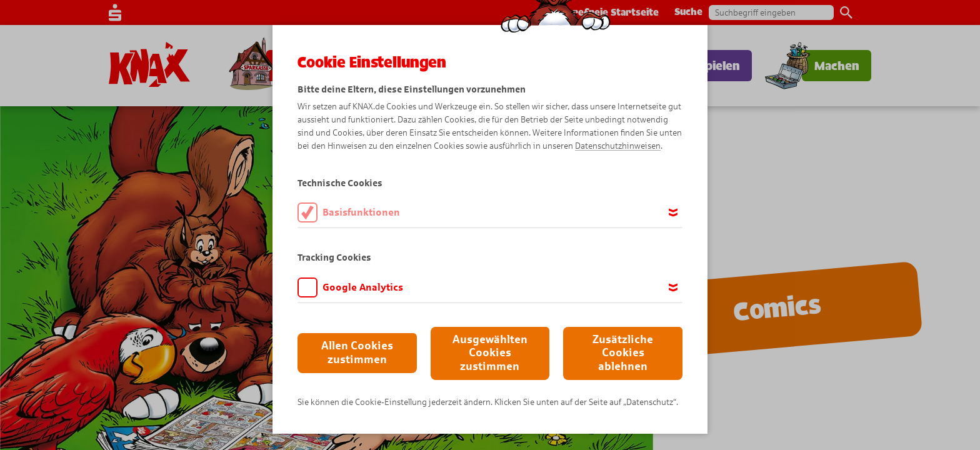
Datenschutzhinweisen (618, 146)
